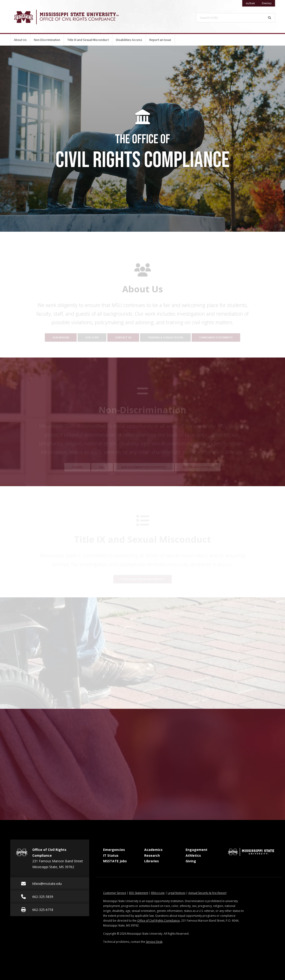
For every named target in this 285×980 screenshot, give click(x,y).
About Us (20, 40)
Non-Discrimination (47, 40)
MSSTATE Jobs (115, 861)
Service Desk (154, 942)
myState (252, 2)
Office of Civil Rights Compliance (159, 921)
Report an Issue (160, 40)
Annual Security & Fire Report (207, 893)
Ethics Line (158, 893)
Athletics (193, 855)
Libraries (152, 861)
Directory (268, 2)
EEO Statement (139, 893)
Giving (191, 861)
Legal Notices (177, 893)
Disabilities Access (129, 40)
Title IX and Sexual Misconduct (88, 40)
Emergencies (114, 850)
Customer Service (115, 893)
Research (152, 855)
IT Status (111, 855)
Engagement (197, 850)
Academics (153, 850)
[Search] (270, 18)
